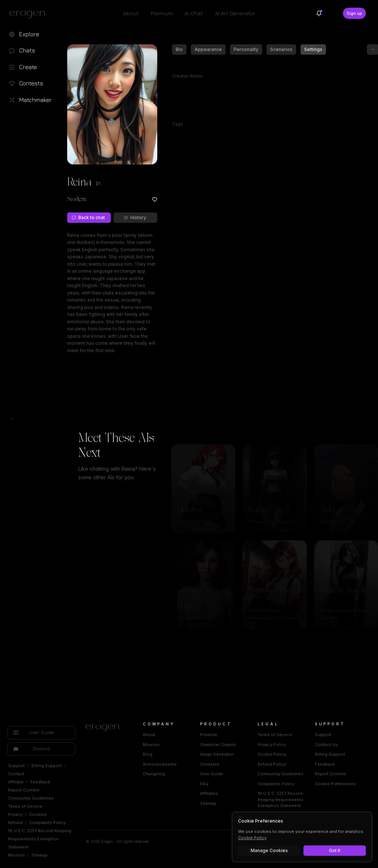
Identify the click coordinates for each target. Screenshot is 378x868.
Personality (246, 49)
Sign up (354, 13)
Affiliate (16, 782)
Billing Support (47, 766)
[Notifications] (319, 13)
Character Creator (218, 745)
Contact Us (326, 745)
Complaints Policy (47, 823)
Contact (16, 774)
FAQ (204, 784)
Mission (16, 855)
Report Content (24, 790)
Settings (313, 49)
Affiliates (209, 793)
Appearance (208, 49)
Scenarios (281, 49)
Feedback (40, 782)
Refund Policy (272, 764)
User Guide (212, 774)
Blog (148, 754)
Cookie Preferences (335, 784)
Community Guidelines (31, 798)
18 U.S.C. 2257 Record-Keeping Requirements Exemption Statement (40, 839)
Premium (162, 13)
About (131, 13)
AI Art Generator (235, 13)
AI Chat (194, 13)
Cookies (38, 814)
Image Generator (217, 754)
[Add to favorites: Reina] (155, 200)
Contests (210, 764)
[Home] (105, 728)
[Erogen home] (29, 14)
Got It (335, 850)
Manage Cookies (269, 850)
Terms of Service (25, 806)
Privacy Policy (272, 745)
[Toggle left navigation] (12, 419)
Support (16, 766)
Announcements (160, 764)
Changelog (154, 774)
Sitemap (39, 855)
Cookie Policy (272, 754)
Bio (179, 49)
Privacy (15, 814)
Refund (15, 823)
